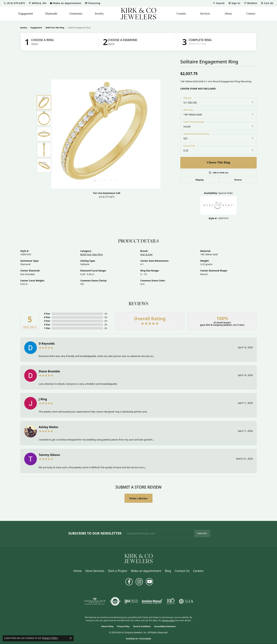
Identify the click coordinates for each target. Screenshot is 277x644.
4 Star (47, 317)
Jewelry (99, 14)
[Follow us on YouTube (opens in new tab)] (149, 582)
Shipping (199, 180)
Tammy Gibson (49, 455)
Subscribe (202, 533)
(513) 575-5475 (107, 197)
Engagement (26, 14)
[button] (14, 3)
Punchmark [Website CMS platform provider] (145, 639)
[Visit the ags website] (95, 601)
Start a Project (118, 571)
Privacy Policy (123, 626)
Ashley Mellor (49, 427)
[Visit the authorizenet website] (115, 601)
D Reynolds (47, 344)
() (106, 314)
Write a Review (138, 498)
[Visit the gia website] (186, 601)
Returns (238, 180)
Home (78, 571)
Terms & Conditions (142, 626)
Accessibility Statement (165, 626)
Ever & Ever (146, 254)
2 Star (47, 325)
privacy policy (168, 620)
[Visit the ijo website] (131, 601)
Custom (181, 14)
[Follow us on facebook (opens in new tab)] (129, 582)
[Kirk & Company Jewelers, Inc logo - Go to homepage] (138, 14)
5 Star (47, 314)
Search (35, 44)
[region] (106, 134)
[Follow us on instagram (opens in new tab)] (139, 582)
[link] (37, 3)
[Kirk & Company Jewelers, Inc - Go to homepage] (138, 558)
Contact (251, 14)
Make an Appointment (146, 571)
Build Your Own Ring (55, 28)
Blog (168, 571)
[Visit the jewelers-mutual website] (152, 601)
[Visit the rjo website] (171, 601)
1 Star (47, 328)
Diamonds (51, 14)
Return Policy (107, 626)
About (228, 14)
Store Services (95, 571)
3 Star (47, 321)
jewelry (24, 28)
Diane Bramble (49, 371)
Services (205, 14)
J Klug (43, 399)
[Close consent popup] (71, 638)
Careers (198, 571)
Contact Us (182, 571)
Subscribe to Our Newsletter (95, 533)
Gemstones (76, 14)
